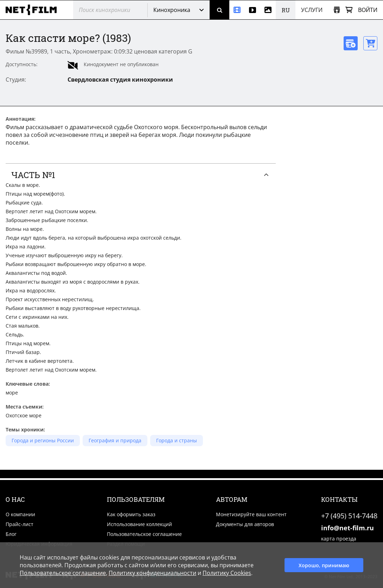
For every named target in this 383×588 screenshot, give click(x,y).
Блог (11, 534)
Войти (368, 10)
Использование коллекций (139, 524)
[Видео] (253, 10)
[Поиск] (219, 10)
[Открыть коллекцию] (337, 10)
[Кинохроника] (237, 10)
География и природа (115, 440)
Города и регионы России (43, 440)
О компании (20, 514)
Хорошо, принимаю (324, 565)
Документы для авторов (245, 524)
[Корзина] (349, 10)
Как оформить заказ (131, 514)
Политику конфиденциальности (152, 573)
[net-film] (34, 10)
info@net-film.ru (347, 528)
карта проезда (339, 539)
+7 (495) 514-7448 (349, 516)
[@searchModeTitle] (108, 10)
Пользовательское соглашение (144, 534)
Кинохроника (172, 10)
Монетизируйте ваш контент (251, 514)
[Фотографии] (268, 10)
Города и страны (177, 440)
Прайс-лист (20, 524)
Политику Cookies (227, 573)
